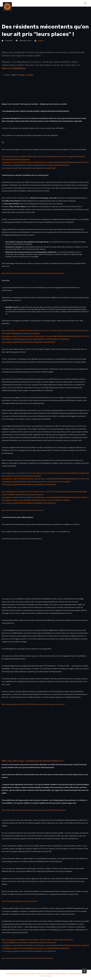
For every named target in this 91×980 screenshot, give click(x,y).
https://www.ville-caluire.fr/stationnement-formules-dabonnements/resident (29, 958)
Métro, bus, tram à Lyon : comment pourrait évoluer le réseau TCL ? (37, 761)
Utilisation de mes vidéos (27, 974)
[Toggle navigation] (85, 3)
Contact (49, 976)
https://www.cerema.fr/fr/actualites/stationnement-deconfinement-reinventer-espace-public (35, 273)
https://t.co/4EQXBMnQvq (15, 68)
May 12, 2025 (27, 75)
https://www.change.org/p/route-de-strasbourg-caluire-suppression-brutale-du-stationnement (35, 810)
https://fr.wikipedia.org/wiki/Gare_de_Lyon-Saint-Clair (20, 901)
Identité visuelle (11, 974)
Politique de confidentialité (46, 974)
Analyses (41, 41)
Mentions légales (63, 974)
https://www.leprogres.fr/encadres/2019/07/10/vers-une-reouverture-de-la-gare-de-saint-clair (35, 704)
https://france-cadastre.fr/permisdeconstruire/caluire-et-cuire (24, 510)
